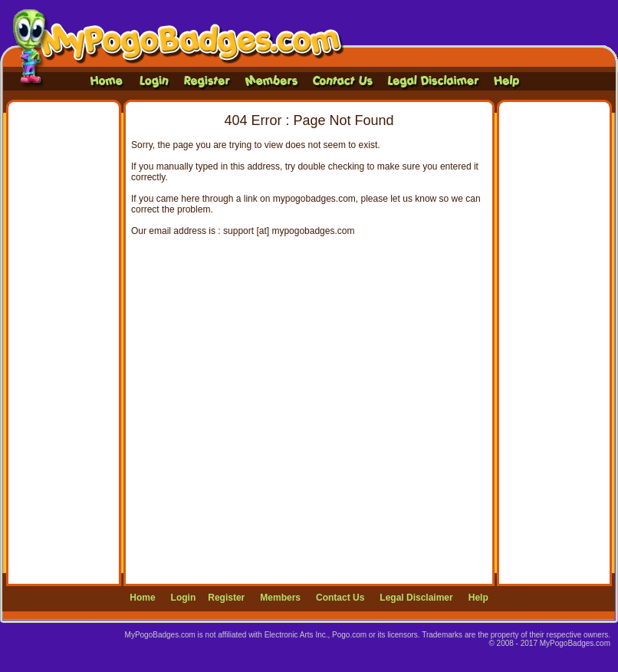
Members (280, 598)
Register (226, 598)
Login (184, 598)
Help (478, 598)
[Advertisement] (64, 343)
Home (142, 598)
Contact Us (340, 598)
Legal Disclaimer (416, 598)
